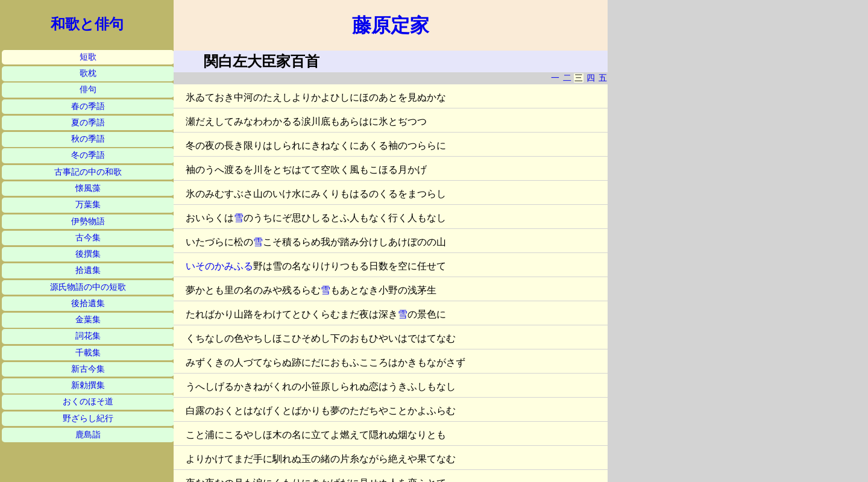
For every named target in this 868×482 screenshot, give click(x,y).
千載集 (88, 353)
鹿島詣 (88, 435)
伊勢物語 (88, 221)
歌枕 (88, 73)
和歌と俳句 (87, 24)
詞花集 (88, 336)
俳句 (88, 89)
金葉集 (88, 320)
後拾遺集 (88, 303)
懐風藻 (88, 188)
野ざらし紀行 (88, 418)
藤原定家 (391, 25)
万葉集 (88, 205)
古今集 (88, 238)
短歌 (88, 57)
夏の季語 (88, 123)
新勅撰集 (88, 385)
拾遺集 (88, 270)
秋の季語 (88, 139)
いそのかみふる (219, 266)
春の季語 (88, 106)
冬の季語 (88, 155)
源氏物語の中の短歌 (88, 287)
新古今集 (88, 369)
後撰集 (88, 254)
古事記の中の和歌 (88, 172)
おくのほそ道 (88, 402)
